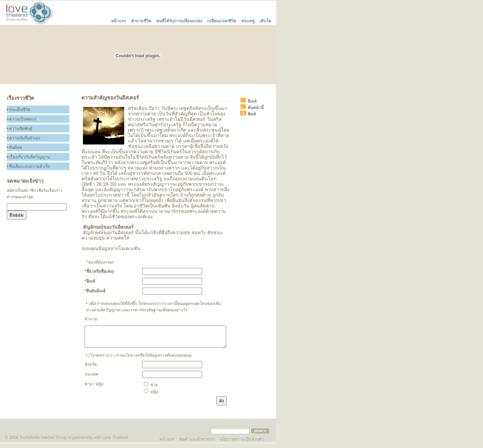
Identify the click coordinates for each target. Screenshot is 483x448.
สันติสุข (16, 148)
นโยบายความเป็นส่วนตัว (242, 442)
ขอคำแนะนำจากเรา (197, 442)
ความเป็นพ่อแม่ (23, 119)
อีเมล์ (248, 101)
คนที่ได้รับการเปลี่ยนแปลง (179, 20)
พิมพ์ (248, 114)
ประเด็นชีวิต (20, 110)
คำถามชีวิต (141, 20)
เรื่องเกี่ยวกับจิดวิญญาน (29, 157)
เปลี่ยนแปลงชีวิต (222, 20)
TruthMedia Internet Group (43, 442)
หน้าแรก (118, 20)
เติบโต (265, 20)
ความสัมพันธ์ (21, 129)
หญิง (151, 396)
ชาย (151, 389)
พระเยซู (248, 20)
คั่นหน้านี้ (252, 108)
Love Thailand (115, 442)
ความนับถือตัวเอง (25, 138)
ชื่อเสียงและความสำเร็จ (30, 166)
